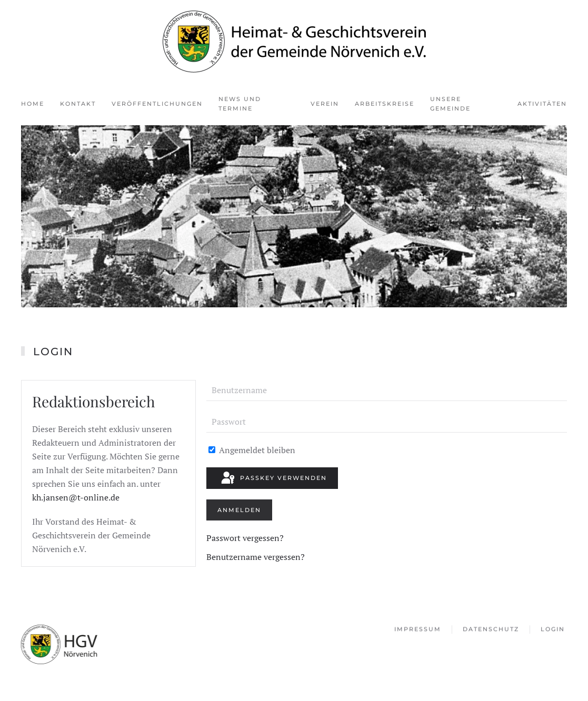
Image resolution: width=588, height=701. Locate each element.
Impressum (418, 630)
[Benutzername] (387, 390)
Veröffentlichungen (157, 104)
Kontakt (78, 104)
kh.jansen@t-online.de (76, 497)
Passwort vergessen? (245, 538)
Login (553, 630)
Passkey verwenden (273, 478)
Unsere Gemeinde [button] (450, 104)
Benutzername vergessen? (256, 557)
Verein (325, 104)
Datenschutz (491, 630)
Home (33, 104)
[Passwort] (387, 422)
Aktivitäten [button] (542, 104)
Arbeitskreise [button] (385, 104)
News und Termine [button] (240, 104)
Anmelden (239, 510)
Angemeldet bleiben (252, 450)
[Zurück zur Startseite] (294, 42)
